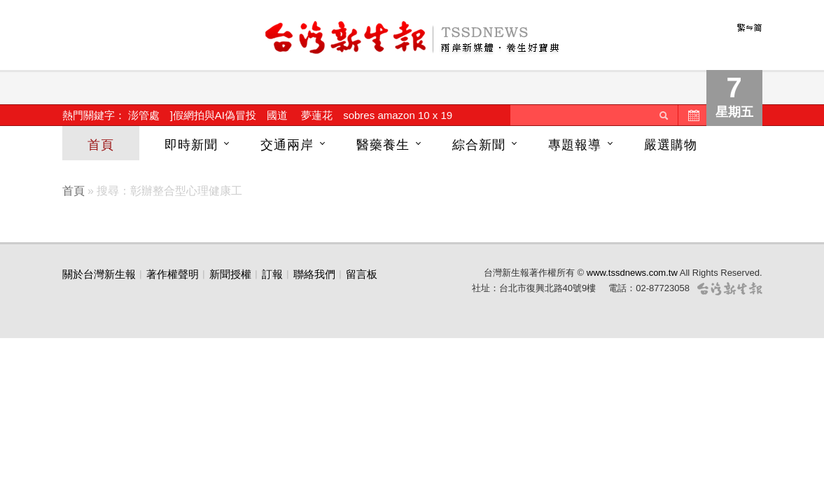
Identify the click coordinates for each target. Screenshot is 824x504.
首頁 (101, 145)
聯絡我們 (314, 274)
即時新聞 (191, 145)
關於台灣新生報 (99, 274)
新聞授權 (230, 274)
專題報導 (575, 145)
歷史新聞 (692, 115)
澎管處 (144, 115)
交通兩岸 (287, 145)
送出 (664, 115)
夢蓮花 (317, 115)
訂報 (272, 274)
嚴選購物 (671, 145)
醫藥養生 (383, 145)
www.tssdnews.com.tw (632, 273)
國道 (277, 115)
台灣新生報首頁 (412, 38)
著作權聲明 (173, 274)
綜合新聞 (479, 145)
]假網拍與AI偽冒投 (213, 115)
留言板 (362, 274)
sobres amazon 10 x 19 (398, 115)
